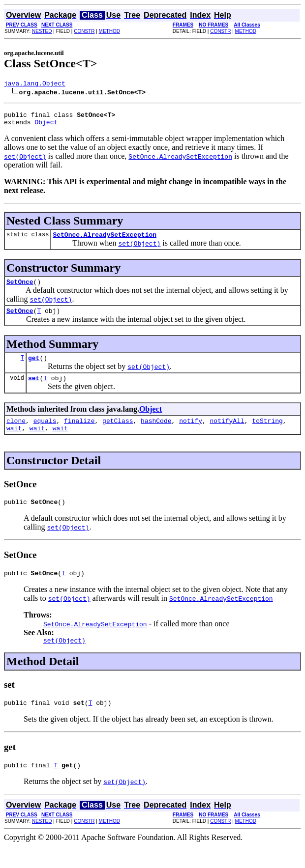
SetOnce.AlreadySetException (105, 240)
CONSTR (84, 31)
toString (267, 434)
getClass (118, 434)
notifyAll (227, 434)
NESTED (42, 31)
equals (45, 434)
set (34, 390)
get (34, 368)
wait (14, 443)
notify (191, 434)
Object (46, 126)
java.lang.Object (35, 84)
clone (16, 434)
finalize (79, 434)
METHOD (109, 31)
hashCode (156, 434)
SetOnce (20, 289)
